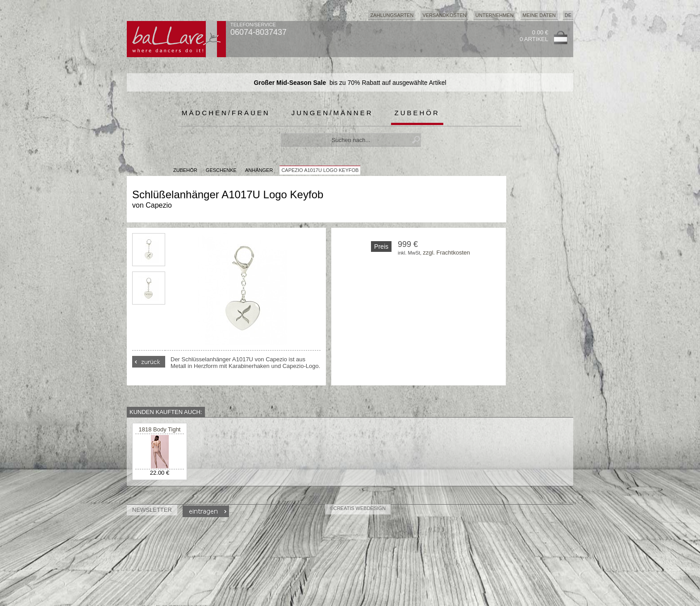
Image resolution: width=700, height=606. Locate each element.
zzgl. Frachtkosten (446, 253)
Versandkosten (444, 15)
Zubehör (417, 113)
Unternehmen (495, 15)
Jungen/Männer (332, 113)
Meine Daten (539, 15)
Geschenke (221, 170)
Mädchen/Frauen (226, 113)
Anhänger (259, 170)
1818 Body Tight (160, 429)
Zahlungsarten (392, 15)
